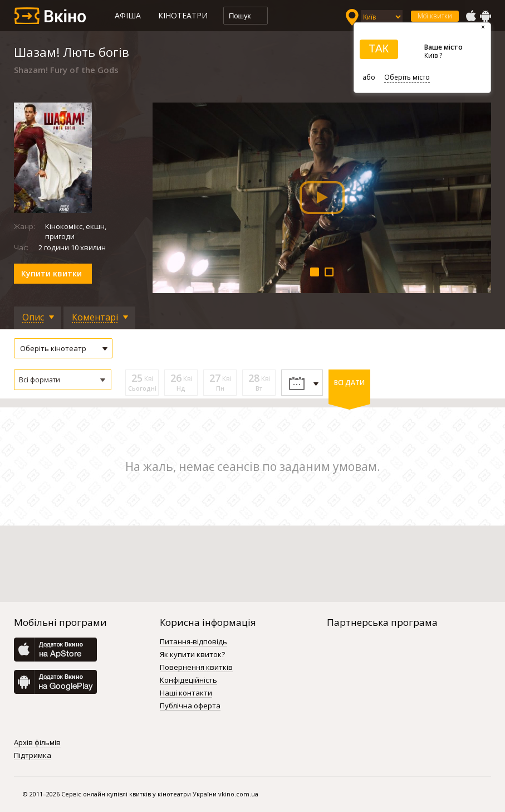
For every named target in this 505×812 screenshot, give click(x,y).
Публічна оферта (190, 706)
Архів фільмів (37, 743)
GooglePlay (486, 16)
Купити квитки (52, 273)
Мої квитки (435, 16)
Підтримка (33, 756)
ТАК (379, 48)
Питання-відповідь (193, 642)
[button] (63, 380)
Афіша (128, 15)
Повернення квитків (196, 668)
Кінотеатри (183, 15)
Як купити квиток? (192, 655)
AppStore (470, 16)
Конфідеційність (188, 680)
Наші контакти (186, 693)
